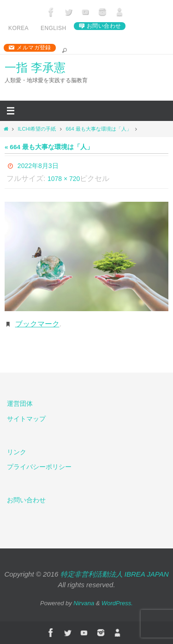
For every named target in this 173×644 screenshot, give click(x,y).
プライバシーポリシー (39, 467)
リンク (17, 452)
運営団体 (20, 403)
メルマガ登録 (34, 48)
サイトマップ (26, 419)
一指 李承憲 (35, 67)
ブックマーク (37, 324)
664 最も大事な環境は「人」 (99, 129)
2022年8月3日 (38, 166)
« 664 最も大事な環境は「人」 (49, 147)
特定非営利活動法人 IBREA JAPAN (115, 574)
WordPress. (117, 603)
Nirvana (84, 603)
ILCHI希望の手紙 (37, 129)
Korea (18, 28)
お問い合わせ (104, 26)
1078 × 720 (64, 179)
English (53, 28)
